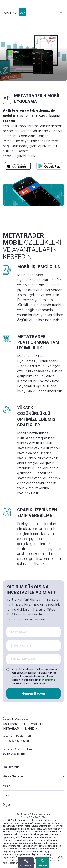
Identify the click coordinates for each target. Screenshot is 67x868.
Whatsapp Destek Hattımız (19, 736)
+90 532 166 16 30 (16, 741)
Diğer (7, 805)
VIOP (6, 786)
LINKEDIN (31, 729)
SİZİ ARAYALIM (26, 866)
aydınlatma (48, 680)
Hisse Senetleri (14, 776)
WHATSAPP (42, 866)
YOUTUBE (38, 724)
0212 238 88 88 (14, 754)
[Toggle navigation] (61, 12)
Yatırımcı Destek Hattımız (18, 749)
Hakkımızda (11, 767)
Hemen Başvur (33, 693)
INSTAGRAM (11, 729)
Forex (7, 795)
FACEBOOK (10, 724)
